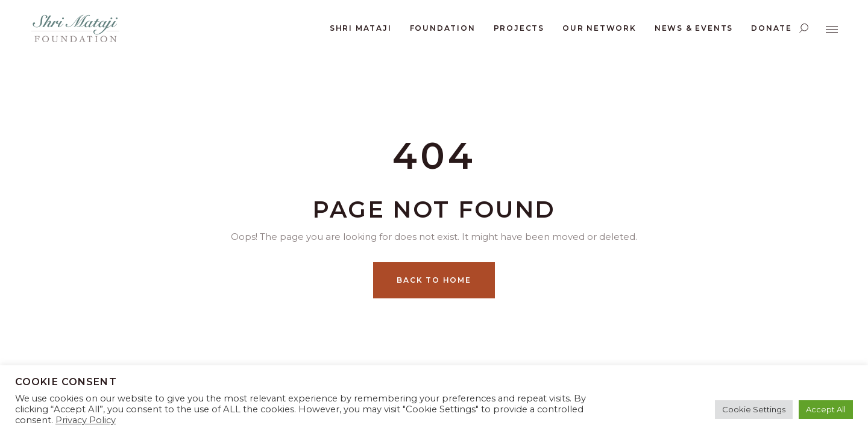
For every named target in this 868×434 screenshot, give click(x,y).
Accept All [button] (826, 409)
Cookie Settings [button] (754, 409)
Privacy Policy (86, 420)
